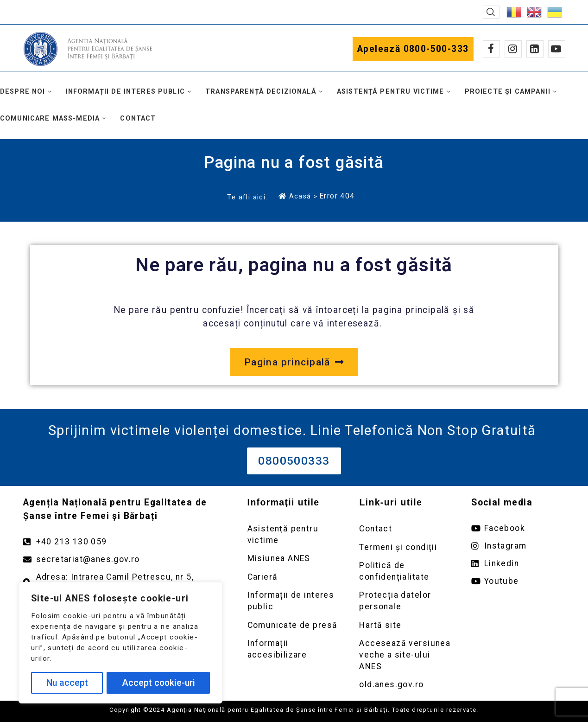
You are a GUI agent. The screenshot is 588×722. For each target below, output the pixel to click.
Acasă (295, 196)
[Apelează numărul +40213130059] (126, 542)
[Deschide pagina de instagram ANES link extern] (518, 546)
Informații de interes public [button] (125, 92)
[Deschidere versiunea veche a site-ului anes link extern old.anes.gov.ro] (406, 685)
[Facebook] (491, 49)
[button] (491, 12)
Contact (138, 118)
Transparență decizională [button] (261, 92)
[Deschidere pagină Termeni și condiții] (406, 547)
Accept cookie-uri (158, 683)
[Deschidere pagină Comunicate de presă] (294, 625)
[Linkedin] (535, 49)
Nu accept (67, 683)
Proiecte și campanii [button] (508, 92)
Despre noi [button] (23, 92)
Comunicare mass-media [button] (50, 118)
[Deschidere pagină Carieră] (294, 577)
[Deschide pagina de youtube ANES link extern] (518, 581)
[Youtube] (557, 49)
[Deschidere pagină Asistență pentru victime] (294, 534)
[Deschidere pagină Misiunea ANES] (294, 559)
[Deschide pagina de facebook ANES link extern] (518, 528)
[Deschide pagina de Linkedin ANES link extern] (518, 564)
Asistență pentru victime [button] (391, 92)
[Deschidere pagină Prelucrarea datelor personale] (406, 601)
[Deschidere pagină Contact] (406, 529)
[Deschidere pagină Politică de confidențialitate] (406, 571)
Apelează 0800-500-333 (413, 49)
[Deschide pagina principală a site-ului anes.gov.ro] (294, 362)
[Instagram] (513, 49)
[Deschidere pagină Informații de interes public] (294, 601)
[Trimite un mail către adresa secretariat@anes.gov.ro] (126, 559)
